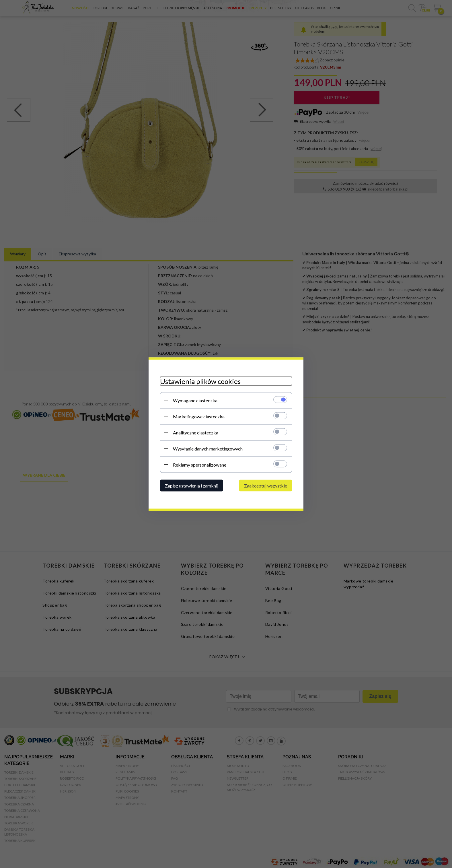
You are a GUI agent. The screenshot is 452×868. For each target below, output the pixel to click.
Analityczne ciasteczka (196, 432)
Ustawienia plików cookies (200, 381)
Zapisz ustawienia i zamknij (192, 485)
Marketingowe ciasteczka (199, 416)
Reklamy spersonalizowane (200, 464)
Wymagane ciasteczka (195, 400)
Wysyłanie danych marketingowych (208, 448)
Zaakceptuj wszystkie (266, 485)
